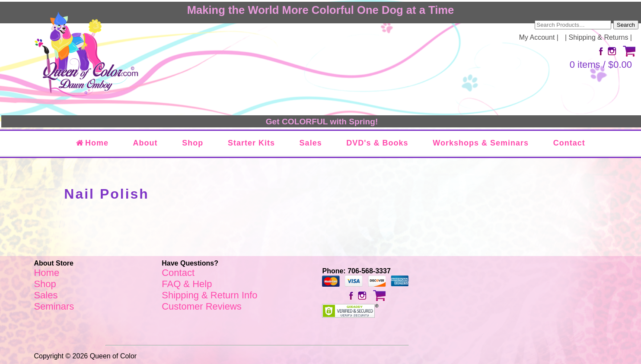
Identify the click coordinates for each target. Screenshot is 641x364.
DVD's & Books (377, 143)
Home (92, 143)
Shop (193, 143)
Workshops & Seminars (481, 143)
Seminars (54, 306)
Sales (311, 143)
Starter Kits (251, 143)
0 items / (601, 65)
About (145, 143)
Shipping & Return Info (209, 295)
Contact (569, 143)
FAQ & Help (187, 284)
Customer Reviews (202, 306)
